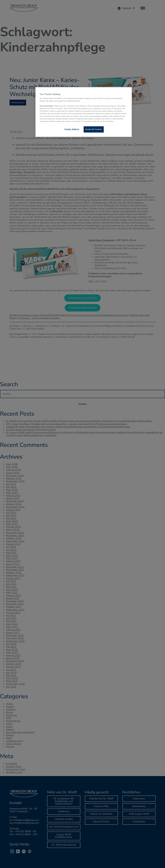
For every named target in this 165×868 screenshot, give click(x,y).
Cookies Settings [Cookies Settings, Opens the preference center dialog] (72, 129)
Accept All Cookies (94, 129)
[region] (84, 112)
